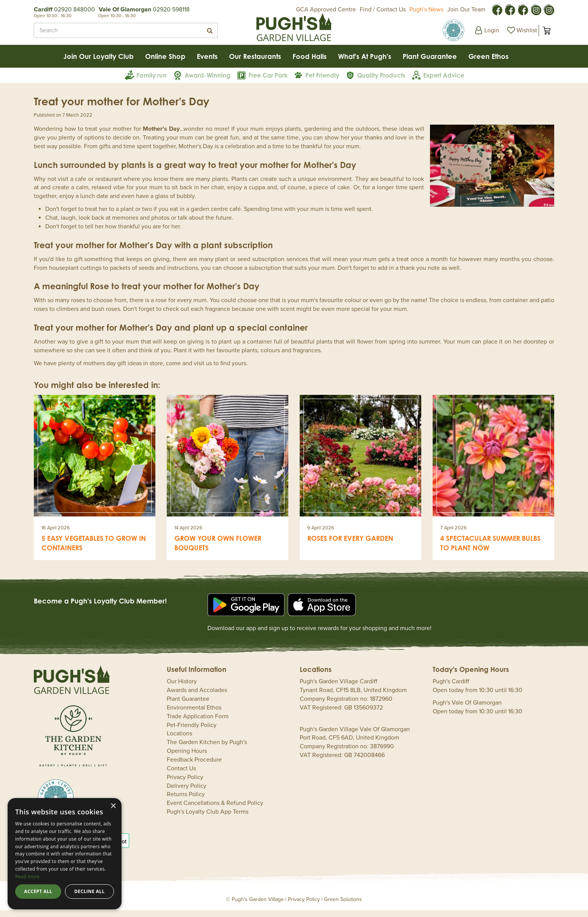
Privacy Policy (185, 784)
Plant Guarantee (188, 706)
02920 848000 (74, 10)
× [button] (113, 806)
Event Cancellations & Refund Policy (215, 810)
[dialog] (65, 854)
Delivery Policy (187, 793)
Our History (182, 688)
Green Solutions (343, 906)
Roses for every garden (350, 545)
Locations (179, 740)
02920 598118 (171, 10)
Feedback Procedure (194, 767)
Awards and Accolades (197, 697)
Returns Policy (186, 801)
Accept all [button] (38, 891)
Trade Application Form (198, 723)
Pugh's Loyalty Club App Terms (208, 819)
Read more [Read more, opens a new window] (27, 877)
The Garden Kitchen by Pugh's (207, 749)
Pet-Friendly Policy (192, 732)
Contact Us (181, 775)
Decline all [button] (90, 891)
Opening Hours (187, 758)
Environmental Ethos (194, 714)
